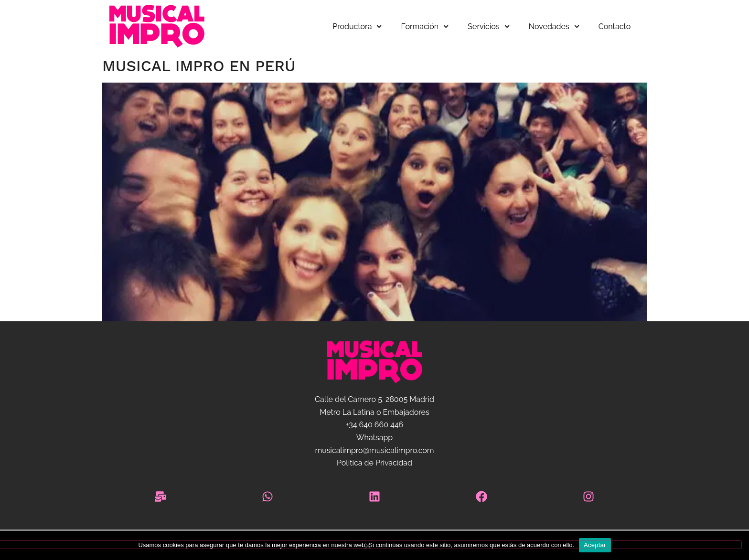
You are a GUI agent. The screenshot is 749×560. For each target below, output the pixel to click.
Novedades (554, 26)
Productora (357, 26)
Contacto (615, 26)
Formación (425, 26)
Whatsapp (374, 438)
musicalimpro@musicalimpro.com (374, 450)
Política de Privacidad (374, 463)
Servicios (488, 26)
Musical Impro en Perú (199, 66)
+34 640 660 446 (374, 425)
